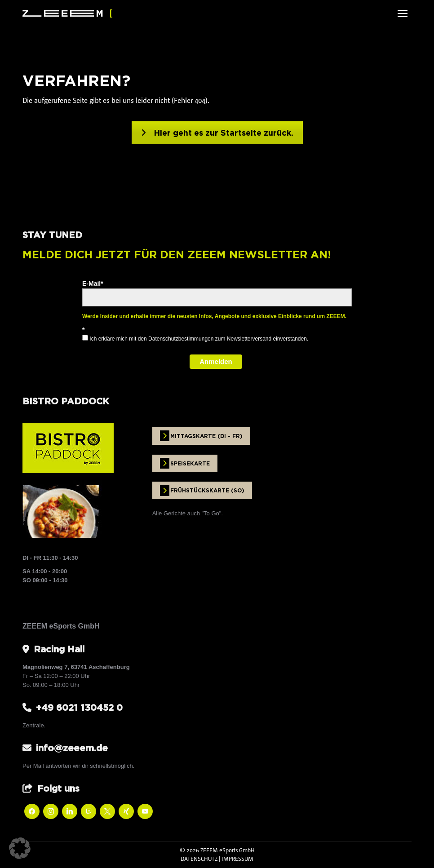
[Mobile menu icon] (403, 13)
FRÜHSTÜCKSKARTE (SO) (202, 491)
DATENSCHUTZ (199, 859)
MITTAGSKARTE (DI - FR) (201, 436)
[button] (20, 848)
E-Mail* (93, 283)
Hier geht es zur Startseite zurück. (217, 133)
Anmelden (216, 361)
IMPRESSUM (237, 859)
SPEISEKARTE (185, 463)
